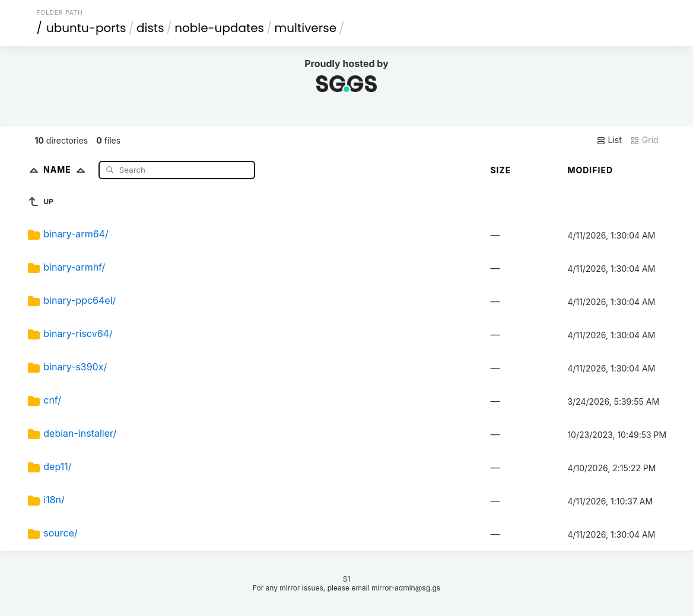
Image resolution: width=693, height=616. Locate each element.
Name (67, 169)
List (609, 140)
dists (150, 28)
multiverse (306, 28)
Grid (644, 140)
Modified (590, 170)
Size (500, 170)
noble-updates (219, 28)
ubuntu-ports (86, 28)
